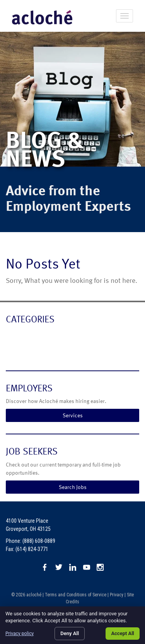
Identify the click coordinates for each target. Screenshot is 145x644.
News (14, 351)
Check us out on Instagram (101, 567)
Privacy (117, 595)
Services (73, 415)
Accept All (123, 633)
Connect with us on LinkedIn (73, 567)
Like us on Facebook (45, 567)
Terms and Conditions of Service (76, 595)
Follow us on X (59, 567)
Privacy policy (20, 634)
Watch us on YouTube (87, 567)
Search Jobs (73, 487)
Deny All (70, 633)
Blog (13, 335)
